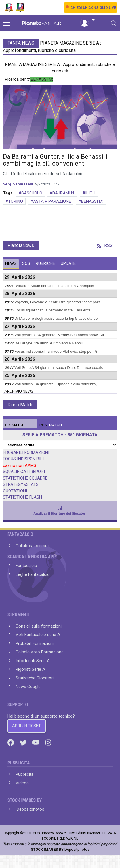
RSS (105, 245)
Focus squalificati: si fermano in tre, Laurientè (52, 310)
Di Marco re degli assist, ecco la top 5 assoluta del (56, 318)
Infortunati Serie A (33, 661)
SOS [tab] (26, 263)
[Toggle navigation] (114, 23)
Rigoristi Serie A (30, 669)
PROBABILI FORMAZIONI (26, 453)
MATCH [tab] (15, 425)
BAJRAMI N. (64, 193)
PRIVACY (110, 833)
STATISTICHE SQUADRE (25, 478)
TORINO (16, 201)
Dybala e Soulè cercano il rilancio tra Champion (54, 286)
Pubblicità (25, 774)
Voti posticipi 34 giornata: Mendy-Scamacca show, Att (59, 335)
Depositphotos (30, 809)
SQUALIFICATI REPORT (24, 472)
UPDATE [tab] (68, 263)
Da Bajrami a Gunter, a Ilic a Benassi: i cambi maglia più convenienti (55, 160)
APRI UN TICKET (27, 726)
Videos (22, 783)
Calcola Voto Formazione (40, 652)
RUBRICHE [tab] (45, 263)
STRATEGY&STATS (21, 484)
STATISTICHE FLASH (22, 497)
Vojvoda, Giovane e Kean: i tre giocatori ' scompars (57, 302)
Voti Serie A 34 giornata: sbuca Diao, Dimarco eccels (59, 368)
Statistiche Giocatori (35, 678)
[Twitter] (24, 742)
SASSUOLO (32, 193)
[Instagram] (48, 742)
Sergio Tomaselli (18, 184)
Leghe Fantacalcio (33, 574)
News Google (28, 687)
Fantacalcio (26, 566)
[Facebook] (11, 742)
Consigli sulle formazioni (39, 626)
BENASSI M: (92, 201)
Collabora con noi (32, 546)
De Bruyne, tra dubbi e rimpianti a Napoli (49, 343)
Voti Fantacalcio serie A (38, 635)
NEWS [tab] (11, 263)
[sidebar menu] (6, 23)
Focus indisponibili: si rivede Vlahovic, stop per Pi (56, 351)
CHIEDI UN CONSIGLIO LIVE (93, 8)
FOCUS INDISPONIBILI (23, 459)
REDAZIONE (69, 838)
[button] (88, 20)
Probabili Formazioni (35, 643)
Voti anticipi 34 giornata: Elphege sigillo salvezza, (56, 384)
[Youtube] (36, 742)
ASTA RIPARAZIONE (52, 201)
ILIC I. (90, 193)
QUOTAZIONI (15, 491)
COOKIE (50, 838)
